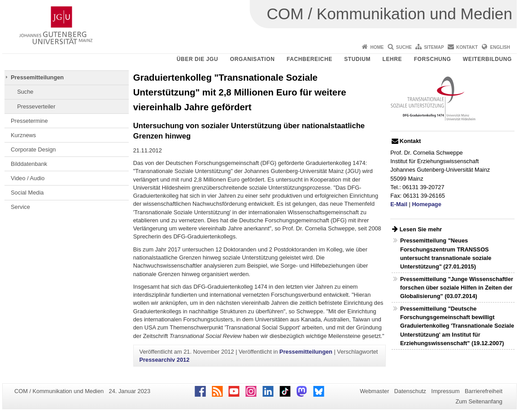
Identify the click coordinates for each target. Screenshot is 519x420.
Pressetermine (29, 121)
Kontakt (467, 47)
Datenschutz (410, 391)
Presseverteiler (36, 106)
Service (20, 207)
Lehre (393, 59)
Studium (357, 59)
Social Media (27, 193)
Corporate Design (33, 149)
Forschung (433, 59)
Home (377, 47)
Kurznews (23, 135)
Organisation (253, 59)
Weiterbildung (487, 59)
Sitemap (434, 47)
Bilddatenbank (29, 164)
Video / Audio (28, 178)
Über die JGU (198, 59)
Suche (404, 47)
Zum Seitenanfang (479, 401)
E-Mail (399, 204)
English (500, 47)
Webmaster (374, 391)
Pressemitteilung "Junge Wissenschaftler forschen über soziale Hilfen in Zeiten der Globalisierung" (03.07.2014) (457, 288)
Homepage (426, 204)
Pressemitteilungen (37, 77)
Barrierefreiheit (484, 391)
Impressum (445, 391)
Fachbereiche (310, 59)
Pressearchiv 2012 (165, 360)
